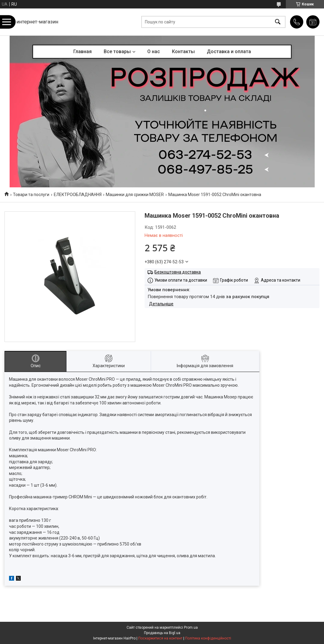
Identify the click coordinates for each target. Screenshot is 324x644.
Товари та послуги (31, 195)
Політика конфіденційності (208, 638)
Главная (83, 51)
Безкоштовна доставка (178, 272)
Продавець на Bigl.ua (162, 633)
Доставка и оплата (229, 51)
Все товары (117, 51)
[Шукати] (278, 22)
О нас (154, 51)
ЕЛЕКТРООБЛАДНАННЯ (78, 195)
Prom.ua (191, 627)
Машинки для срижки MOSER (135, 195)
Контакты (183, 51)
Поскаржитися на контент (160, 638)
